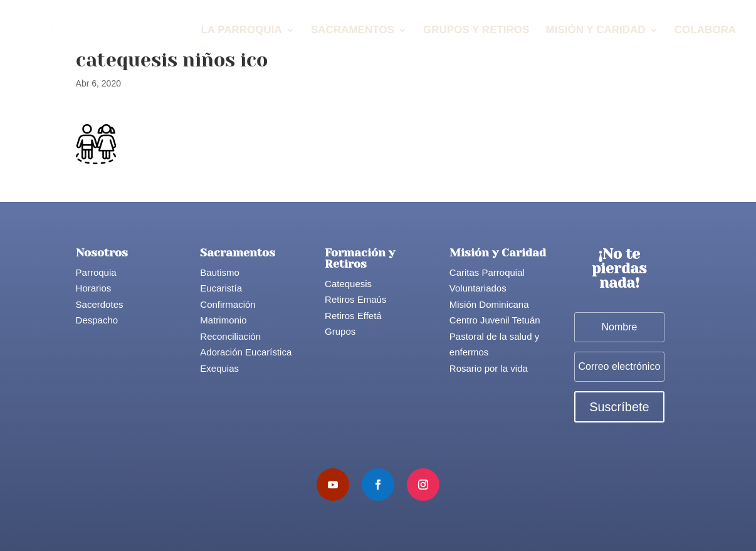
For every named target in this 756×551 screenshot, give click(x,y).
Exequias (219, 368)
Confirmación (228, 304)
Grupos (340, 331)
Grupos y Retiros (476, 31)
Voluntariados (478, 288)
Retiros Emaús (355, 299)
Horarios (94, 288)
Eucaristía (221, 288)
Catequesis (348, 284)
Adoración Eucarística (246, 352)
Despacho (97, 320)
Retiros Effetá (353, 316)
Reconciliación (230, 336)
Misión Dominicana (489, 304)
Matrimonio (223, 320)
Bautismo (220, 272)
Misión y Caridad (596, 31)
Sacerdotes (100, 304)
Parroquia (96, 272)
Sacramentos (353, 31)
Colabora (705, 31)
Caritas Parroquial (487, 272)
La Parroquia (241, 31)
